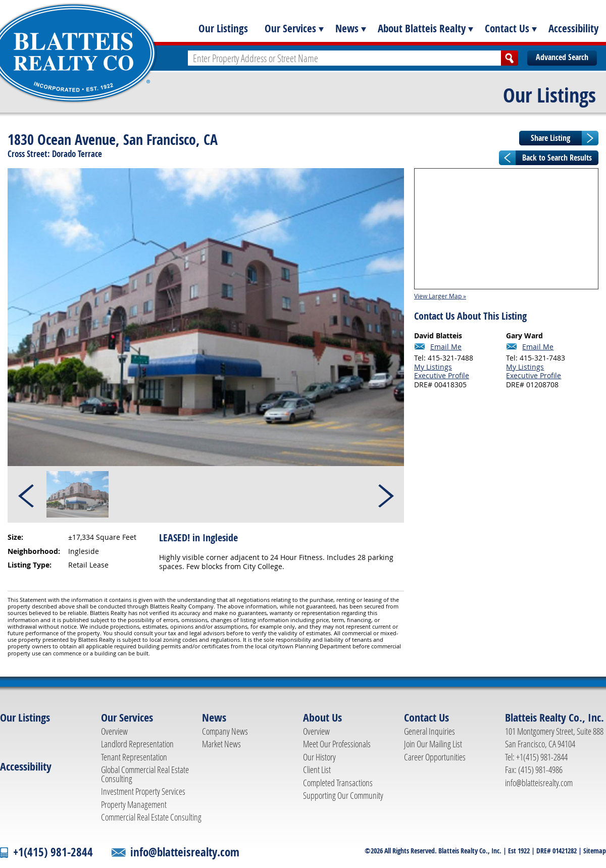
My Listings (433, 367)
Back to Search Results (557, 158)
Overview (114, 731)
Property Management (134, 804)
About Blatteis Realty (422, 28)
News (347, 28)
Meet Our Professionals (337, 744)
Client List (317, 770)
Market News (221, 744)
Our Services (290, 28)
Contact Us (507, 28)
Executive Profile (442, 375)
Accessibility (573, 28)
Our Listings (223, 28)
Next (385, 494)
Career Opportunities (435, 757)
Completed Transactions (338, 783)
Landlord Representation (137, 744)
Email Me (446, 347)
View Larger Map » (440, 296)
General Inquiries (430, 731)
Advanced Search (562, 57)
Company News (225, 731)
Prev (27, 494)
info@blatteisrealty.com (539, 783)
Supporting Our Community (343, 795)
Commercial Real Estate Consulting (151, 817)
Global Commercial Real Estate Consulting (145, 774)
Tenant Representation (134, 757)
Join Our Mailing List (433, 744)
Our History (319, 757)
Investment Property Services (143, 791)
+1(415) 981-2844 (53, 852)
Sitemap (595, 851)
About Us (322, 718)
